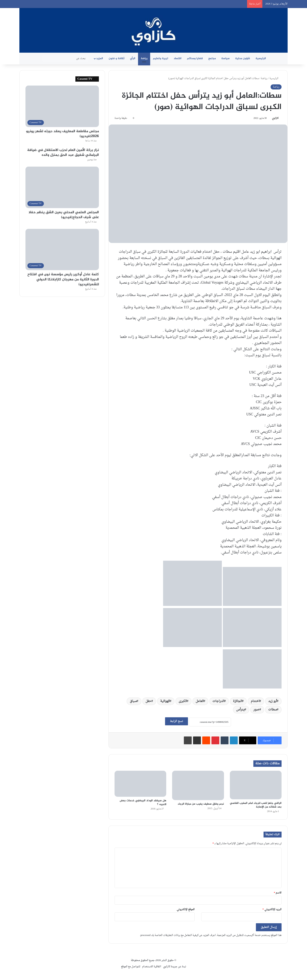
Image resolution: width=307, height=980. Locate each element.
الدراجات (218, 701)
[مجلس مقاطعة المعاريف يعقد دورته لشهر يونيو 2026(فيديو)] (62, 106)
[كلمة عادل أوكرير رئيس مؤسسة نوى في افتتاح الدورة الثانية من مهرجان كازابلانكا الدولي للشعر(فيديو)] (62, 250)
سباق (133, 701)
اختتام (255, 701)
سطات (273, 710)
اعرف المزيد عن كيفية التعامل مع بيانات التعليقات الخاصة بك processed (178, 935)
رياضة (144, 58)
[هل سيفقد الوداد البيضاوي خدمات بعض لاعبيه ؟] (140, 784)
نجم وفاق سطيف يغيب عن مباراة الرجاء (201, 804)
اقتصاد (178, 58)
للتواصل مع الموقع (131, 967)
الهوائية (165, 701)
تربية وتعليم (161, 58)
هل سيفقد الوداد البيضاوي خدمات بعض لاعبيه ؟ (143, 802)
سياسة (225, 58)
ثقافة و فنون (117, 58)
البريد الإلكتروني (272, 909)
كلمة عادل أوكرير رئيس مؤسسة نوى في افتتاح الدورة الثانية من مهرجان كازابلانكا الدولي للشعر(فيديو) (63, 279)
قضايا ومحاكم (195, 58)
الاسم (278, 893)
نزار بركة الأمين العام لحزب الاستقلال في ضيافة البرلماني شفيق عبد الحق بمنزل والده (63, 153)
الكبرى (183, 701)
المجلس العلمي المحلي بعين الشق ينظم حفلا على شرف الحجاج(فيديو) (64, 215)
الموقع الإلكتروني (186, 909)
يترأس (240, 710)
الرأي (133, 58)
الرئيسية (261, 58)
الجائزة (237, 701)
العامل (200, 701)
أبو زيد (273, 701)
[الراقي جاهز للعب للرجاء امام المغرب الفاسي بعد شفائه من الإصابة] (256, 785)
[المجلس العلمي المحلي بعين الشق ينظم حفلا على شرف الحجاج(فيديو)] (62, 187)
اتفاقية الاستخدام (152, 967)
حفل (148, 701)
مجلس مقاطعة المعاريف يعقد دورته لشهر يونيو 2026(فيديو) (62, 134)
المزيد (100, 58)
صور (256, 710)
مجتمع (212, 58)
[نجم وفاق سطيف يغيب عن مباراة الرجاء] (198, 785)
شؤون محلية (243, 58)
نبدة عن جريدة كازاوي (175, 967)
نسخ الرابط (177, 721)
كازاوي (275, 118)
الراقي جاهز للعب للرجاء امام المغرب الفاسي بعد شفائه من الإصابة (256, 805)
